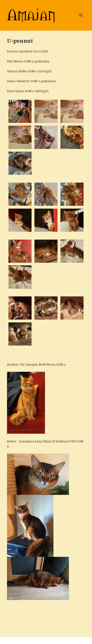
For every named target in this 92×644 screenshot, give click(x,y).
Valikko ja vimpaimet (81, 19)
